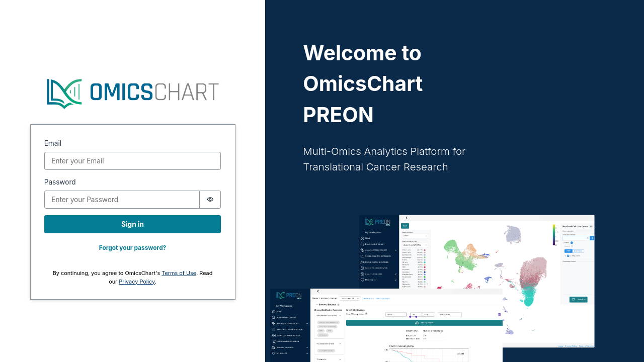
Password (60, 182)
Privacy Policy (137, 282)
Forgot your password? (133, 248)
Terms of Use (179, 273)
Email (53, 143)
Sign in (133, 224)
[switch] (211, 200)
